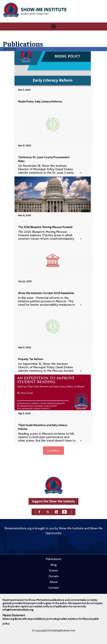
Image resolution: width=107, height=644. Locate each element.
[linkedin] (56, 511)
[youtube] (64, 511)
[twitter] (48, 511)
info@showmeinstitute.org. (18, 610)
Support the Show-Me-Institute (53, 501)
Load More (53, 451)
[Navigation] (53, 27)
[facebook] (39, 511)
